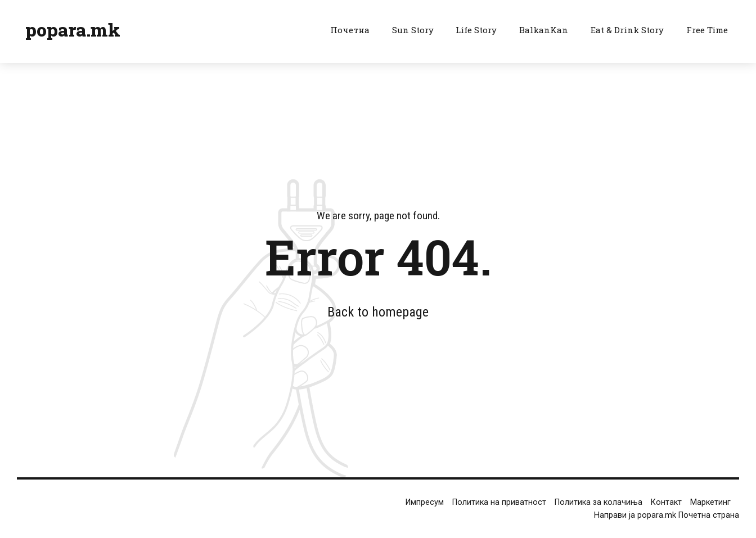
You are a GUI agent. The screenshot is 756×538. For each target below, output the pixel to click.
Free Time (707, 30)
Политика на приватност (499, 502)
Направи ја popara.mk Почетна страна (667, 515)
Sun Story (413, 30)
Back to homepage (378, 312)
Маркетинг (710, 502)
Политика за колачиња (598, 502)
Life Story (476, 30)
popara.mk (73, 30)
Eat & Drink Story (627, 30)
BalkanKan (544, 30)
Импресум (425, 502)
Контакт (666, 502)
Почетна (350, 30)
